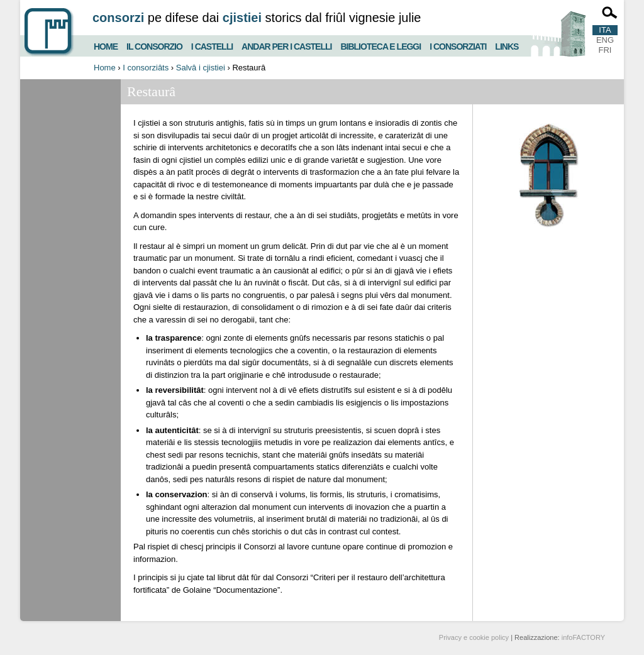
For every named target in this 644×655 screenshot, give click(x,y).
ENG (605, 40)
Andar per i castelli (286, 45)
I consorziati (458, 45)
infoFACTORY (583, 637)
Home (106, 45)
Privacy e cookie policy (474, 637)
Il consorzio (154, 45)
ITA (605, 30)
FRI (605, 50)
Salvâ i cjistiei (201, 68)
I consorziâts (146, 68)
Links (507, 45)
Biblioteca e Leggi (380, 45)
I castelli (212, 45)
